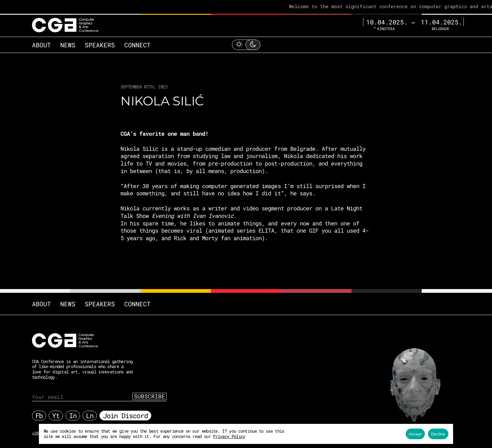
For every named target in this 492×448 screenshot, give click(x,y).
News (68, 45)
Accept (415, 434)
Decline (438, 434)
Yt (56, 416)
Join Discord (125, 416)
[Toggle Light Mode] (246, 45)
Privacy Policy (229, 436)
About (41, 45)
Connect (137, 45)
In (73, 416)
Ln (90, 416)
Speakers (100, 45)
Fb (39, 416)
